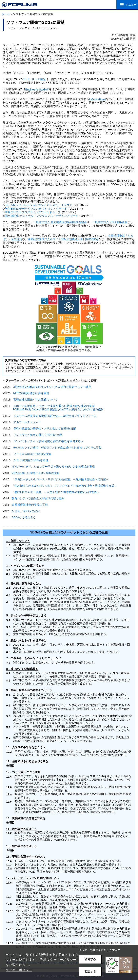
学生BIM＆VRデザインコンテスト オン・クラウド (36, 209)
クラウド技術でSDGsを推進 (31, 460)
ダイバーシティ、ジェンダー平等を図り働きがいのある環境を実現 (53, 467)
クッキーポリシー (19, 970)
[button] (119, 965)
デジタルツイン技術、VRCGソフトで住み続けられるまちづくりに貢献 (57, 448)
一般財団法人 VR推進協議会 (110, 222)
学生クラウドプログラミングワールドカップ (33, 212)
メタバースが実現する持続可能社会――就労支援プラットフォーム (55, 416)
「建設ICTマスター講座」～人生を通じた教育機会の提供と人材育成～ (56, 492)
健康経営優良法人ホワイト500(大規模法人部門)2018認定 (63, 239)
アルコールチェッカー (27, 422)
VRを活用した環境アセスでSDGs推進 (35, 473)
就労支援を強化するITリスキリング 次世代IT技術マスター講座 (52, 387)
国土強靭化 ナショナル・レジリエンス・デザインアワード (41, 216)
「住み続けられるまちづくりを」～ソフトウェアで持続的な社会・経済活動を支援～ (64, 486)
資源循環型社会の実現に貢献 (30, 505)
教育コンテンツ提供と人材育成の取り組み (38, 498)
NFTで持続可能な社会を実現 (31, 393)
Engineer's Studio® (37, 90)
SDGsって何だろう (24, 517)
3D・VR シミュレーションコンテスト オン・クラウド (39, 205)
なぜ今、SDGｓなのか (26, 511)
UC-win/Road (97, 99)
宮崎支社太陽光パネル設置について (35, 400)
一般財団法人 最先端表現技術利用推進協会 (60, 222)
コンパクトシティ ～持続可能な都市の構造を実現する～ (48, 441)
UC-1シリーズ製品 (34, 79)
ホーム (6, 14)
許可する (90, 959)
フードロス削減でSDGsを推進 (32, 454)
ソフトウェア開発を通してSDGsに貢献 (38, 435)
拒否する (90, 971)
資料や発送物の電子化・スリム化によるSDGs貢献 (45, 428)
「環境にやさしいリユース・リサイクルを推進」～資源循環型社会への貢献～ (60, 479)
